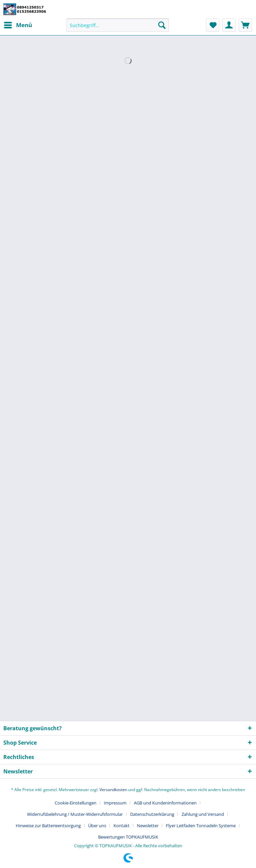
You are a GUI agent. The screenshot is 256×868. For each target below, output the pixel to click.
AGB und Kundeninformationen (165, 803)
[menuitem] (18, 25)
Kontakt (121, 826)
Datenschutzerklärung (152, 814)
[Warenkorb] (245, 25)
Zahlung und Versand (203, 814)
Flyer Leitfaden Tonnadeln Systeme (201, 826)
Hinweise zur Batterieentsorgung (48, 826)
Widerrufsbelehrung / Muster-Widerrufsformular (75, 814)
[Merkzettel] (213, 25)
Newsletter (148, 826)
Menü (18, 24)
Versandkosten (113, 790)
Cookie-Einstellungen (76, 803)
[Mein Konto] (229, 25)
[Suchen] (162, 25)
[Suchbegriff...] (118, 25)
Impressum (115, 803)
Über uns (97, 826)
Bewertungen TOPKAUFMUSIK (128, 837)
